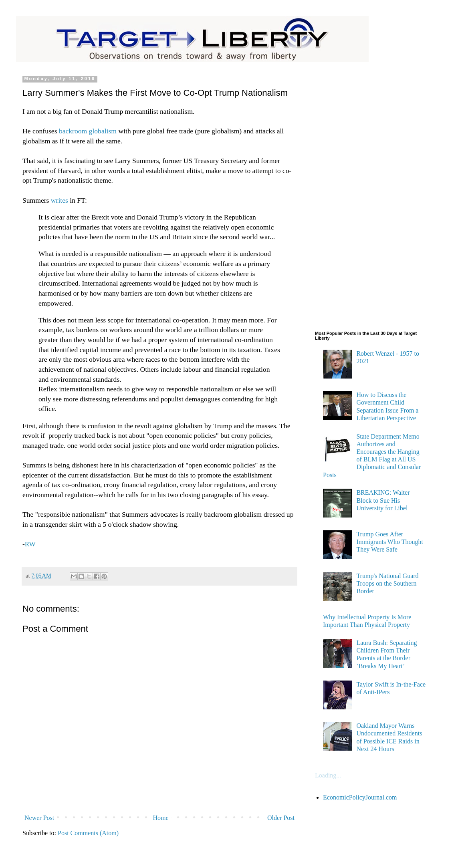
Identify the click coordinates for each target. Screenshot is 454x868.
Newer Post (39, 818)
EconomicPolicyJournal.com (360, 797)
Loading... (328, 775)
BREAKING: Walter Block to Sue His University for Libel (383, 500)
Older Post (281, 818)
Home (161, 818)
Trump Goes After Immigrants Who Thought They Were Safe (390, 542)
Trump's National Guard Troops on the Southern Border (387, 583)
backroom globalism (88, 131)
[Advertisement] (347, 196)
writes (58, 200)
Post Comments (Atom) (88, 833)
